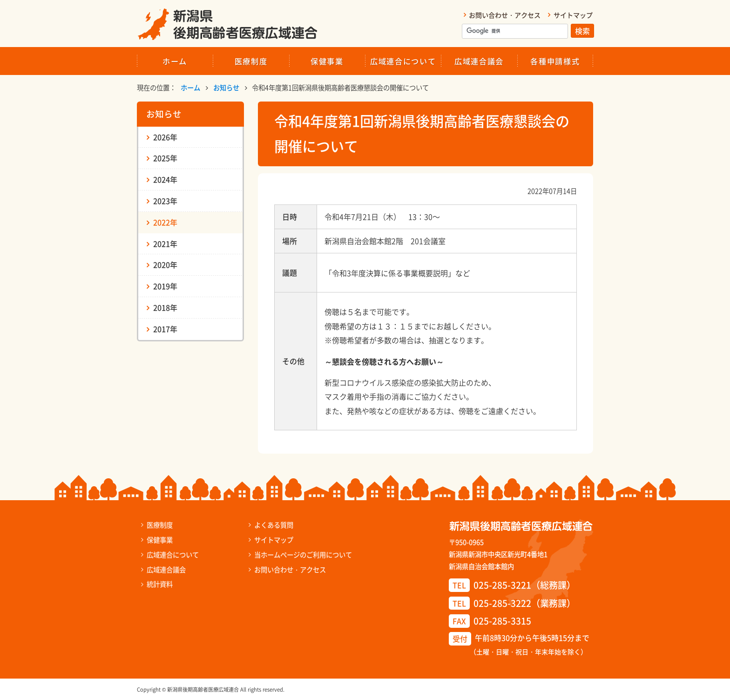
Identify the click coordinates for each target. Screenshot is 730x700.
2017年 (165, 328)
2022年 (165, 222)
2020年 (165, 265)
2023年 (165, 200)
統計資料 (159, 584)
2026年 (165, 136)
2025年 (165, 158)
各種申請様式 (555, 61)
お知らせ (226, 87)
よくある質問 (271, 524)
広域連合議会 (479, 61)
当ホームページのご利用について (301, 554)
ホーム (175, 61)
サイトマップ (574, 15)
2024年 (165, 179)
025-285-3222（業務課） (524, 603)
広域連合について (403, 61)
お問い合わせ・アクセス (505, 15)
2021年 (165, 243)
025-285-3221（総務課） (524, 585)
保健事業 (327, 61)
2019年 (165, 285)
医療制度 (251, 61)
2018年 (165, 307)
